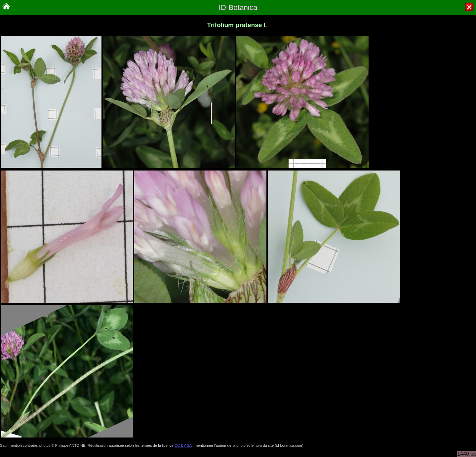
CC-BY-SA (183, 445)
